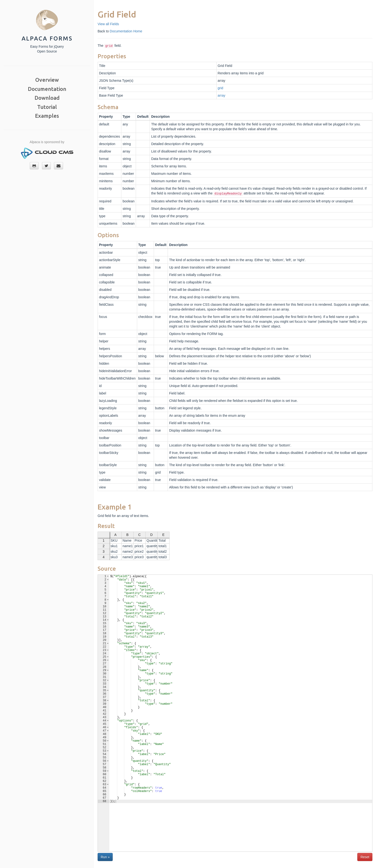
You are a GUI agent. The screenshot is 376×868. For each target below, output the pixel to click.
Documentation (47, 89)
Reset (365, 857)
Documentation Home (126, 31)
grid (220, 88)
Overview (47, 80)
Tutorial (47, 107)
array (222, 95)
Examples (47, 116)
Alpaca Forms (47, 38)
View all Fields (108, 24)
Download (47, 98)
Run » (105, 857)
